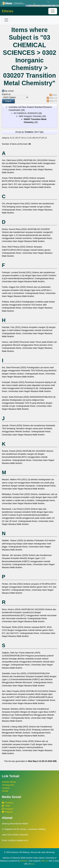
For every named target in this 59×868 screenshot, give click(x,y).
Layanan (6, 788)
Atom (55, 95)
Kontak (5, 791)
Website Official (9, 782)
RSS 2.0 (53, 101)
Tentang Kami (8, 785)
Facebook (8, 803)
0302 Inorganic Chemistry (30, 116)
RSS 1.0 (53, 98)
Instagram (8, 809)
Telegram (7, 812)
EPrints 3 (24, 861)
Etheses (8, 11)
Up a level (9, 91)
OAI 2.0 (45, 861)
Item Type (39, 132)
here (33, 864)
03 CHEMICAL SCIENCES (26, 113)
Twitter (6, 806)
